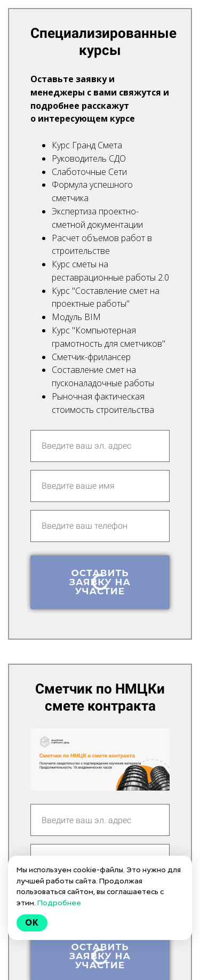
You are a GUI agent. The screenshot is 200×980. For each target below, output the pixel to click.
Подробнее (59, 903)
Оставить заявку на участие (100, 582)
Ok (32, 923)
